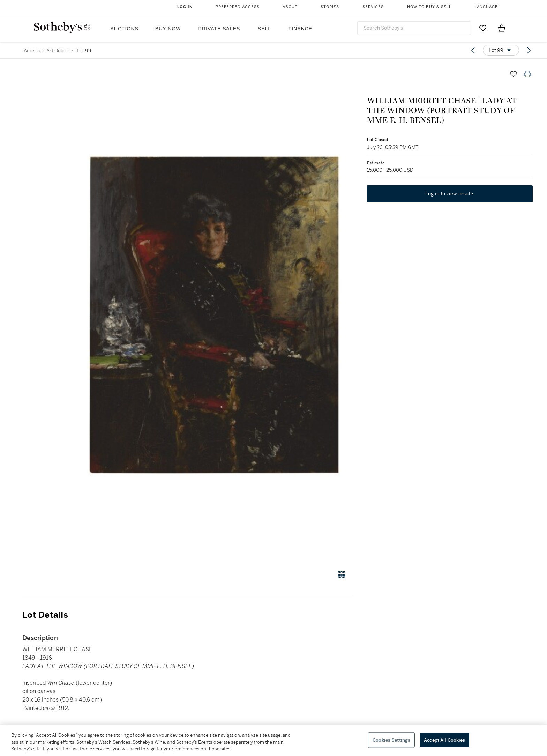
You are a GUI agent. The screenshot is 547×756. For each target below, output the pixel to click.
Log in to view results (450, 194)
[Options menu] (501, 50)
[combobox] (414, 28)
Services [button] (373, 7)
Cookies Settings (391, 740)
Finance (300, 29)
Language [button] (486, 7)
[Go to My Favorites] (483, 28)
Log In (185, 7)
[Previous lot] (473, 50)
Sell (264, 29)
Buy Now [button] (168, 29)
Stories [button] (330, 7)
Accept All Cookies (444, 740)
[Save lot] (514, 74)
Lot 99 (84, 51)
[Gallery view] (342, 575)
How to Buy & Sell (429, 7)
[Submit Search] (463, 28)
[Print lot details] (527, 74)
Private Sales (219, 29)
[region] (273, 740)
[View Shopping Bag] (502, 28)
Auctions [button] (125, 29)
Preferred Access (238, 7)
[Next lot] (529, 50)
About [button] (290, 7)
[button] (214, 315)
